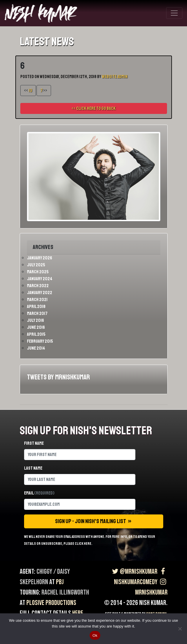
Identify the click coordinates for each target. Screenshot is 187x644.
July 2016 (36, 320)
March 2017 (37, 313)
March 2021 (37, 300)
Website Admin (115, 77)
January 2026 (40, 258)
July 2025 (36, 265)
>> (44, 91)
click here (83, 544)
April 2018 (36, 307)
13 (30, 91)
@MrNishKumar (134, 572)
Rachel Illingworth (65, 592)
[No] (180, 629)
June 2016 (36, 327)
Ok (95, 635)
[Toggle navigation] (174, 13)
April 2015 (36, 334)
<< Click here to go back (94, 108)
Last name (33, 468)
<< (28, 91)
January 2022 (40, 293)
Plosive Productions (51, 603)
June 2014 (36, 348)
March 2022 (38, 286)
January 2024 (40, 279)
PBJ (60, 582)
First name (34, 443)
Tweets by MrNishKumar (58, 377)
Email (39, 493)
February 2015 (40, 341)
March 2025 (38, 272)
